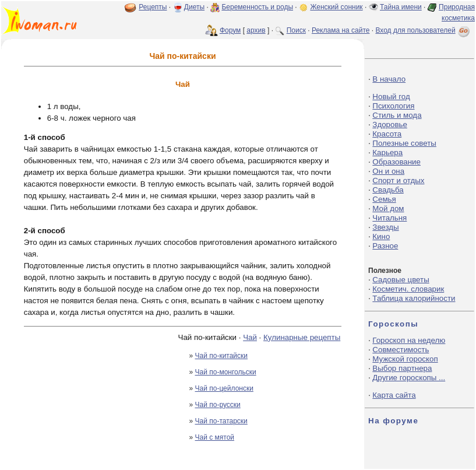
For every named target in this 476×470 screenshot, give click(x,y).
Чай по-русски (218, 405)
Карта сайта (394, 395)
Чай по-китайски (222, 356)
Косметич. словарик (408, 289)
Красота (387, 134)
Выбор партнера (402, 368)
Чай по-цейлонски (224, 388)
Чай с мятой (215, 437)
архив (256, 30)
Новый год (391, 97)
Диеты (194, 7)
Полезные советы (404, 143)
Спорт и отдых (398, 180)
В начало (389, 79)
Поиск (296, 30)
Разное (385, 246)
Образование (396, 162)
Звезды (385, 227)
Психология (393, 106)
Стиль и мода (397, 115)
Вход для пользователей (424, 30)
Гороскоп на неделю (409, 340)
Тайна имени (401, 7)
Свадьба (388, 190)
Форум (230, 30)
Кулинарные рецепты (302, 337)
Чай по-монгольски (226, 372)
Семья (384, 199)
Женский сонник (336, 7)
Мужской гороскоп (405, 359)
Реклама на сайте (341, 30)
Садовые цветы (401, 280)
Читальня (389, 218)
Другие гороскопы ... (409, 378)
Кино (381, 236)
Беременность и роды (257, 7)
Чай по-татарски (221, 421)
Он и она (388, 171)
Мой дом (388, 208)
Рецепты (153, 7)
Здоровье (390, 124)
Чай (250, 337)
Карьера (387, 152)
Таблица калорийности (414, 298)
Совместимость (401, 350)
